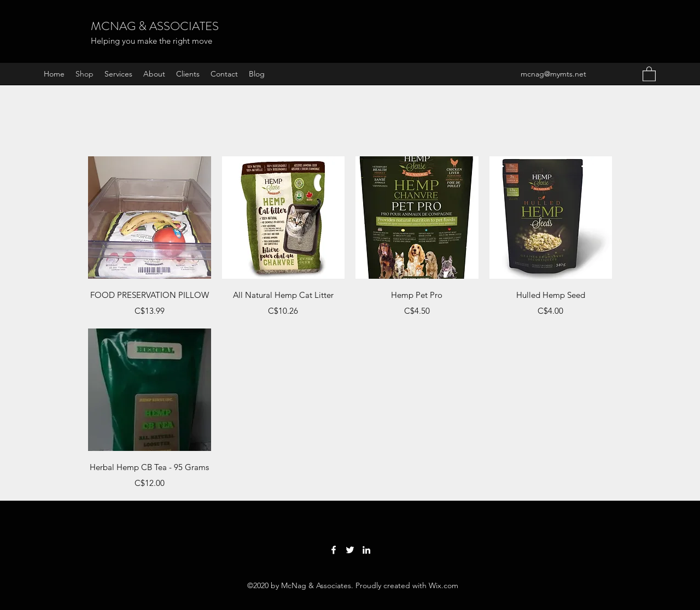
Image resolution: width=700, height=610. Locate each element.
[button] (649, 74)
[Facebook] (334, 550)
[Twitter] (350, 550)
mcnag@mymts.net (553, 74)
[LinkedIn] (366, 550)
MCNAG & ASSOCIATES (155, 26)
